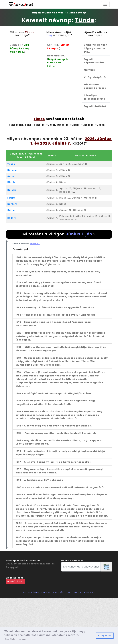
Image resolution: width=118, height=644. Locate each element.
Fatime (12, 198)
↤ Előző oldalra (15, 581)
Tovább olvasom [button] (16, 639)
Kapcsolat (90, 592)
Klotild (12, 182)
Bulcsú (12, 190)
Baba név (58, 592)
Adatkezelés (74, 592)
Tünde (11, 164)
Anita (11, 176)
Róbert (12, 218)
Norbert (12, 204)
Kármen (12, 170)
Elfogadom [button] (105, 636)
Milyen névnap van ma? (37, 592)
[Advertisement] (59, 621)
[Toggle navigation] (105, 4)
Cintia (11, 210)
